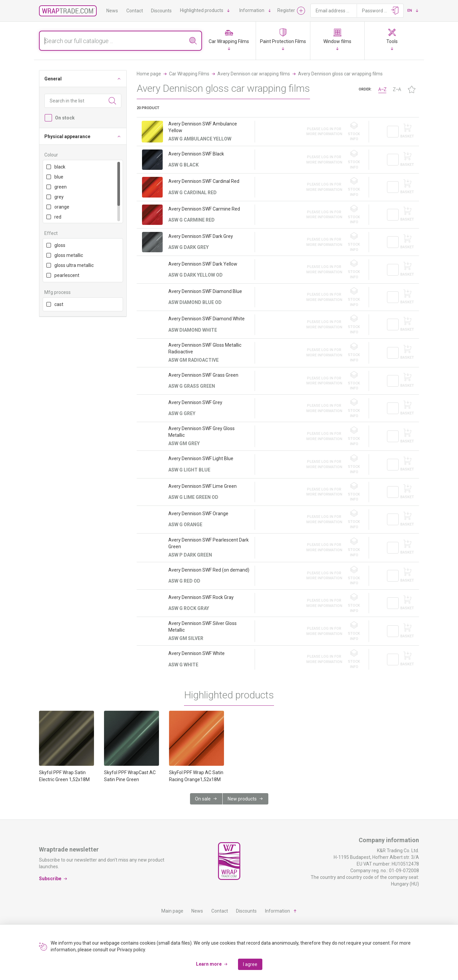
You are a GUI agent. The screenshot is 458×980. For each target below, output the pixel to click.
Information (252, 10)
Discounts (161, 11)
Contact (135, 11)
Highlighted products (202, 10)
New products (242, 799)
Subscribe (50, 879)
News (112, 11)
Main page (172, 911)
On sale (203, 799)
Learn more (209, 964)
